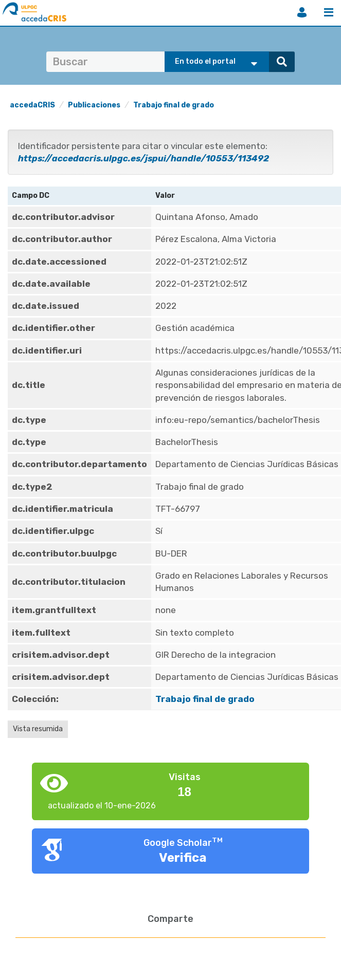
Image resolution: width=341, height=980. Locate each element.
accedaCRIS (32, 105)
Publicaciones (94, 105)
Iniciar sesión (302, 12)
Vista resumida (38, 729)
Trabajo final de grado (174, 105)
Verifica (183, 858)
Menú (329, 12)
